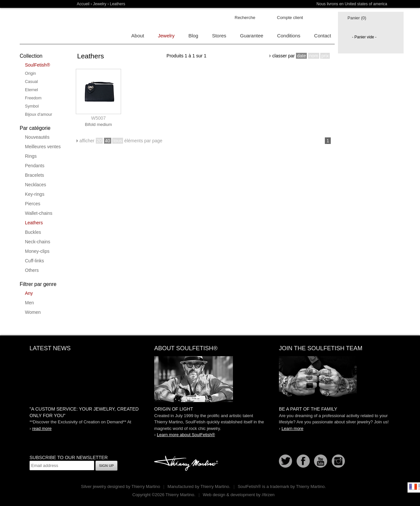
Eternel (31, 90)
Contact (323, 36)
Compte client (290, 18)
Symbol (32, 106)
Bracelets (34, 175)
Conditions (289, 36)
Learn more (292, 428)
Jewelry (100, 4)
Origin (31, 73)
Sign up (106, 466)
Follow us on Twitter (285, 461)
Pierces (33, 204)
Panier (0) (357, 18)
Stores (219, 36)
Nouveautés (37, 137)
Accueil (83, 4)
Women (33, 312)
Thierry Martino (187, 464)
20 (99, 141)
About (138, 36)
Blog (193, 36)
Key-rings (35, 194)
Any (29, 293)
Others (32, 270)
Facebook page (303, 461)
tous (117, 141)
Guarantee (252, 36)
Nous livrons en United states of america (352, 4)
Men (29, 303)
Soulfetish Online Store (43, 26)
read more (42, 428)
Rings (31, 156)
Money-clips (37, 251)
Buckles (33, 232)
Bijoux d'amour (39, 114)
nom (314, 56)
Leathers (34, 223)
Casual (31, 82)
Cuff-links (34, 261)
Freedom (33, 98)
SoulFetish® (37, 65)
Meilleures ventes (43, 147)
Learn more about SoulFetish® (186, 435)
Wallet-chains (39, 213)
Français (413, 487)
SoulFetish (210, 379)
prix (325, 56)
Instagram (338, 461)
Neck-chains (38, 242)
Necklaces (36, 185)
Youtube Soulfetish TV (321, 461)
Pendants (35, 166)
